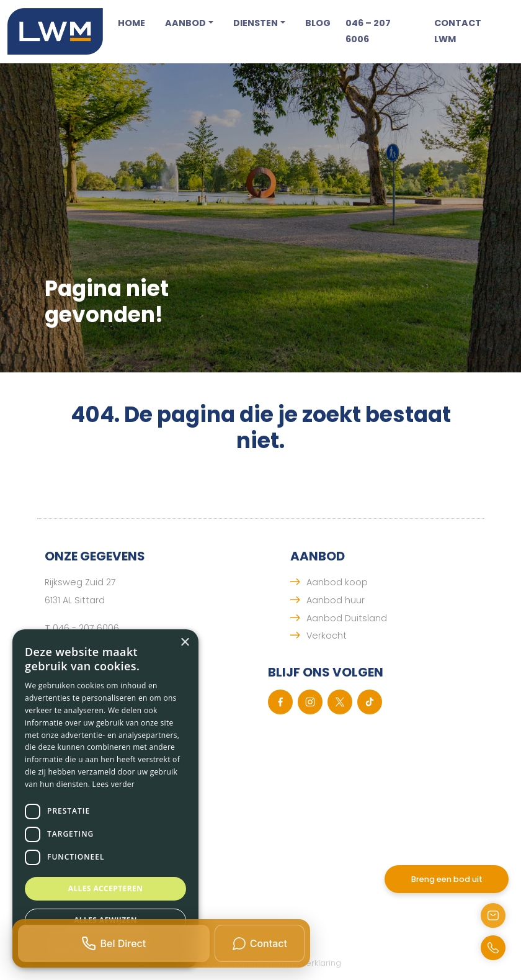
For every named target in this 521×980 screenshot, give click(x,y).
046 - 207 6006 (86, 628)
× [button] (185, 643)
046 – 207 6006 (368, 31)
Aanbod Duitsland (347, 618)
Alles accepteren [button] (106, 888)
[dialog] (105, 798)
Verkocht (327, 636)
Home (131, 23)
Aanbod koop (337, 582)
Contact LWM (458, 31)
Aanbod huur (336, 600)
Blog (318, 23)
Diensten (256, 23)
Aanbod (185, 23)
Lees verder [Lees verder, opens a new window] (114, 784)
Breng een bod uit (447, 879)
